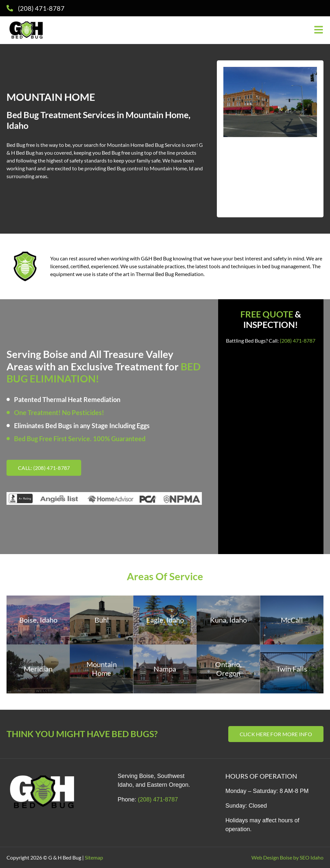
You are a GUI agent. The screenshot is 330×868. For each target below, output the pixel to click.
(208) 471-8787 (298, 341)
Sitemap (94, 857)
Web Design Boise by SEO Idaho (287, 857)
